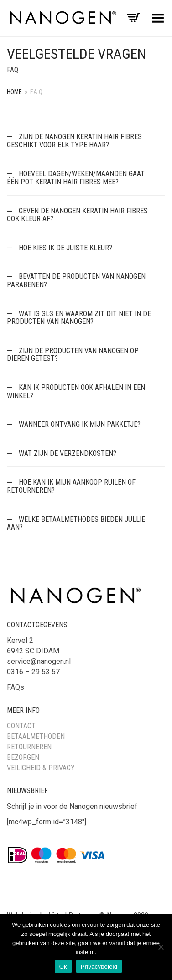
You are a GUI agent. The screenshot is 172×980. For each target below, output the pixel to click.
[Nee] (161, 947)
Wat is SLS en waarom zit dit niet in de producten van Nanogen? (79, 318)
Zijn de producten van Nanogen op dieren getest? (73, 355)
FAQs (16, 687)
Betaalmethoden (36, 736)
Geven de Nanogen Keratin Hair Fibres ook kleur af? (77, 215)
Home (14, 92)
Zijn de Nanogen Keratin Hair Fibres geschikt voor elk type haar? (74, 141)
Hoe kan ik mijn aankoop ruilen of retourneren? (71, 486)
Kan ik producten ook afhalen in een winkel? (76, 391)
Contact (21, 726)
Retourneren (29, 747)
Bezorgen (23, 757)
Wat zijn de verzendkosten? (67, 453)
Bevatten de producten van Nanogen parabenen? (76, 280)
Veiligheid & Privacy (41, 768)
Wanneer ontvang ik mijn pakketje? (79, 424)
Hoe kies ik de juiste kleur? (65, 248)
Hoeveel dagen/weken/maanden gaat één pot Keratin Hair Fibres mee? (76, 178)
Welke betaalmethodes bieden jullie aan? (76, 523)
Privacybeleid (99, 967)
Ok (63, 967)
